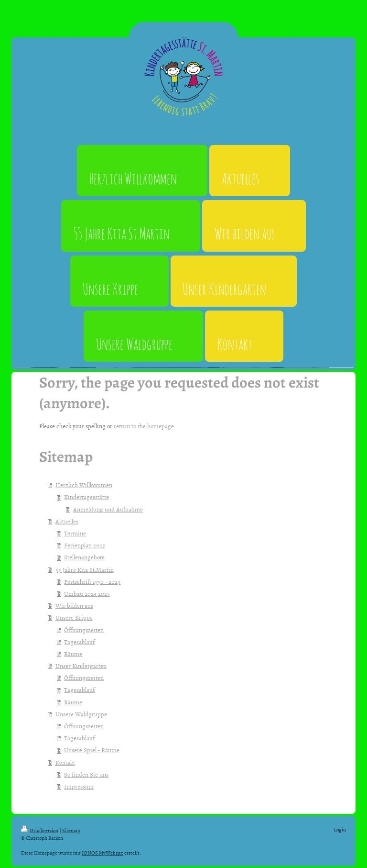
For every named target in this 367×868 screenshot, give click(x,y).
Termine (75, 533)
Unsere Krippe (74, 617)
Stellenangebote (84, 557)
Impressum (79, 786)
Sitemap (71, 830)
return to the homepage (144, 426)
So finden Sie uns (86, 774)
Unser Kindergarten (81, 666)
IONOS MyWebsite (103, 852)
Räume (73, 654)
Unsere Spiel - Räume (92, 750)
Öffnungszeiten (84, 630)
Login (340, 829)
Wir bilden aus (74, 605)
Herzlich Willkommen (84, 485)
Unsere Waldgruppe (81, 714)
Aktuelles (67, 521)
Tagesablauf (79, 642)
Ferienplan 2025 (85, 545)
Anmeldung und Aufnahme (108, 509)
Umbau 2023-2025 (87, 593)
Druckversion (40, 830)
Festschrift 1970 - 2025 (92, 581)
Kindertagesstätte (86, 497)
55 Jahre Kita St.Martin (85, 569)
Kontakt (65, 762)
